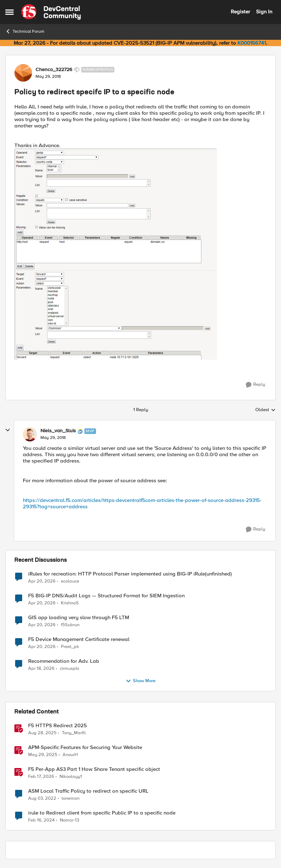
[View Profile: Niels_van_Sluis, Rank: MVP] (30, 434)
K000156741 (252, 43)
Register (240, 12)
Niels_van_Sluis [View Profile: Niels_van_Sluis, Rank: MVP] (58, 431)
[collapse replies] (8, 430)
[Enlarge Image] (140, 254)
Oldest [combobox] (266, 410)
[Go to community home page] (51, 12)
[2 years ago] (41, 820)
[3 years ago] (42, 798)
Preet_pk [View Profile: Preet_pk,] (70, 646)
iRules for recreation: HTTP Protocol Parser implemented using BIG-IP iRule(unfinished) (130, 574)
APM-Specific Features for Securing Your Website (85, 747)
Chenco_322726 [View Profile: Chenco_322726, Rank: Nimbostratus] (54, 70)
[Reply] (256, 385)
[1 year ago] (43, 755)
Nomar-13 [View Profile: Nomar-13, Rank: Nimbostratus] (69, 820)
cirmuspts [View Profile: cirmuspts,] (69, 668)
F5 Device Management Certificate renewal (79, 639)
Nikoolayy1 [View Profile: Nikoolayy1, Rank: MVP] (71, 776)
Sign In (264, 12)
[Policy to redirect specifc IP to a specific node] (53, 438)
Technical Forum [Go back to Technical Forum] (25, 31)
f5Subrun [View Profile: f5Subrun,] (70, 625)
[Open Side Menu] (9, 12)
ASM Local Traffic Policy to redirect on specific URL (88, 791)
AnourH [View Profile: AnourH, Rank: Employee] (70, 754)
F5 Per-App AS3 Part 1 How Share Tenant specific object (94, 769)
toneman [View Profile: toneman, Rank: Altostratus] (71, 798)
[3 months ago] (42, 581)
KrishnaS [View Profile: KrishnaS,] (70, 603)
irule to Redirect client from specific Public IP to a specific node (102, 813)
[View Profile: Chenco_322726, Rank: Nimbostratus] (23, 73)
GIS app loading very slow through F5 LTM (79, 618)
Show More (140, 681)
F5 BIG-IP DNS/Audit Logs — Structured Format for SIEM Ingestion (106, 596)
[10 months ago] (42, 733)
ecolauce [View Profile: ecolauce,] (70, 581)
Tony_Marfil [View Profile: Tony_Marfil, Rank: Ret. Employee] (74, 733)
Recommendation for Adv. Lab (64, 661)
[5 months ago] (41, 776)
